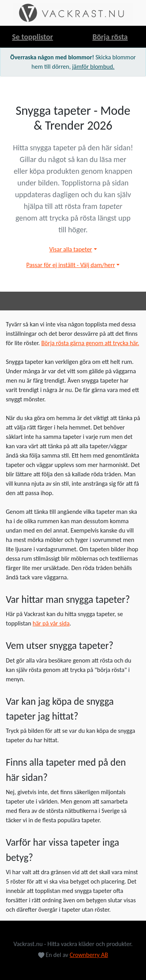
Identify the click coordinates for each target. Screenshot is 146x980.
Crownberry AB (89, 955)
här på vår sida (51, 623)
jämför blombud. (93, 67)
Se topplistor (33, 37)
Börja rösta (110, 37)
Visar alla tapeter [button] (70, 249)
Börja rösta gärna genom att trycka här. (90, 343)
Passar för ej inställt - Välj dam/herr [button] (71, 265)
